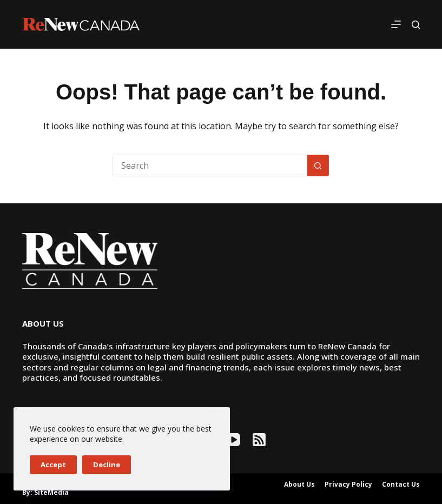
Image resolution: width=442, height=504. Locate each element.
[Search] (416, 25)
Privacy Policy (348, 485)
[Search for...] (210, 165)
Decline (107, 465)
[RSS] (259, 440)
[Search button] (318, 165)
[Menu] (396, 24)
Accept (53, 465)
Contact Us (401, 485)
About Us (299, 485)
